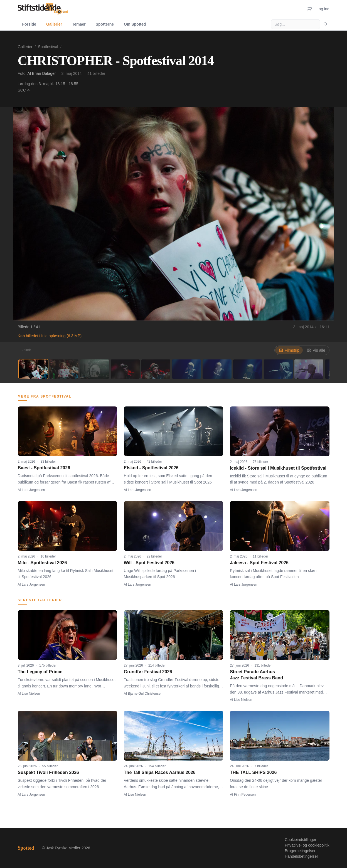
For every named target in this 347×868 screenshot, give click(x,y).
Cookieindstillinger (301, 840)
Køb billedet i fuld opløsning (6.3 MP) (50, 336)
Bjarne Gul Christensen (145, 694)
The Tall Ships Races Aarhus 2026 (160, 772)
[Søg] (326, 24)
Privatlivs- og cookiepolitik (307, 845)
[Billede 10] (309, 369)
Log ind (323, 9)
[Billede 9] (278, 369)
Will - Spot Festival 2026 (149, 563)
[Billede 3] (95, 369)
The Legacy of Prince (40, 672)
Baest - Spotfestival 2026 (44, 468)
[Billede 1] (33, 369)
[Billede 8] (248, 369)
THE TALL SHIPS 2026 (253, 772)
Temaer (79, 24)
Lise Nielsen (31, 694)
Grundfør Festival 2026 (148, 672)
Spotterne (105, 24)
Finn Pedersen (245, 795)
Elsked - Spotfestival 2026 (151, 468)
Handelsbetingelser (301, 856)
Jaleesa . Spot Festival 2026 (259, 563)
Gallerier (54, 24)
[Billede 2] (64, 369)
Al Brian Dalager (42, 73)
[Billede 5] (156, 369)
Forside (29, 24)
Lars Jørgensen (33, 490)
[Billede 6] (186, 369)
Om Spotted (135, 24)
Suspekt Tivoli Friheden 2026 (48, 772)
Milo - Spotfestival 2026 (42, 563)
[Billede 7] (217, 369)
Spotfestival (48, 47)
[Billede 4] (125, 369)
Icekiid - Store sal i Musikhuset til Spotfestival (278, 468)
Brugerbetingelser (300, 851)
